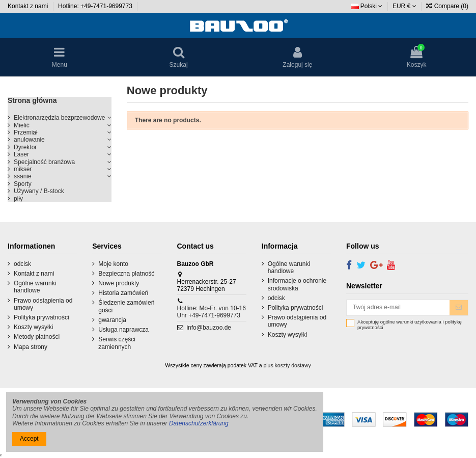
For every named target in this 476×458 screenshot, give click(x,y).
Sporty (23, 184)
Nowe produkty (119, 283)
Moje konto (113, 264)
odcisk (22, 264)
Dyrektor (25, 147)
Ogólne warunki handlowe (35, 287)
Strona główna (32, 100)
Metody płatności (37, 337)
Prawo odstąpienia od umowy (43, 304)
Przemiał (26, 132)
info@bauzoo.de (209, 328)
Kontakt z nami (29, 6)
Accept (29, 439)
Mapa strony (31, 347)
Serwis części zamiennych (117, 343)
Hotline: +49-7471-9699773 (96, 6)
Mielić (22, 125)
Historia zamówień (123, 293)
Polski (367, 6)
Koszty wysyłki (33, 327)
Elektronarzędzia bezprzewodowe (59, 118)
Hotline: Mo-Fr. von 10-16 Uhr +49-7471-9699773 (212, 312)
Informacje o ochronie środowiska (297, 284)
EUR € (404, 6)
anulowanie (29, 140)
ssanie (23, 176)
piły (18, 199)
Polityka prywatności (41, 317)
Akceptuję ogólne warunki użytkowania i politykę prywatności (410, 325)
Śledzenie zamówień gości (126, 306)
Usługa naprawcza (123, 330)
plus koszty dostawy (287, 365)
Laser (21, 154)
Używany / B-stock (39, 191)
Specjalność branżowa (44, 162)
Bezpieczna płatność (126, 274)
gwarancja (112, 320)
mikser (23, 169)
